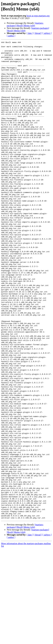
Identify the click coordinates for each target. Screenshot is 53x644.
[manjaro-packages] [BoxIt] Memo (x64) (25, 24)
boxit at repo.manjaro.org (38, 16)
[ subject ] (47, 33)
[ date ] (30, 33)
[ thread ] (38, 33)
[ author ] (11, 36)
